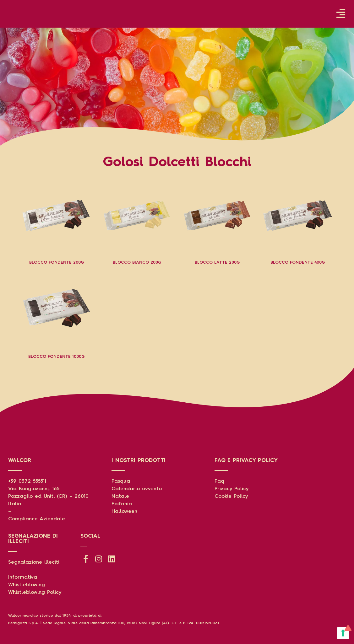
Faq (219, 481)
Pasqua (121, 481)
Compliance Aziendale (37, 519)
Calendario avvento (137, 489)
